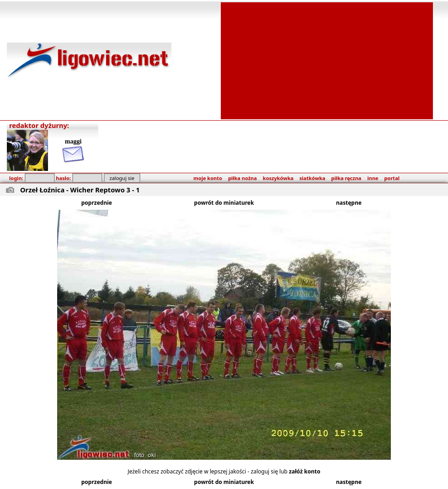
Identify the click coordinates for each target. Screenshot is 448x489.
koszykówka (278, 178)
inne (373, 178)
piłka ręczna (347, 178)
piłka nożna (243, 178)
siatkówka (312, 178)
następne (349, 203)
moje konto (208, 178)
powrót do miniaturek (224, 203)
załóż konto (305, 471)
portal (392, 178)
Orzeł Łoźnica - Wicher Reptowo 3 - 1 (80, 190)
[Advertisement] (327, 60)
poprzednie (97, 203)
